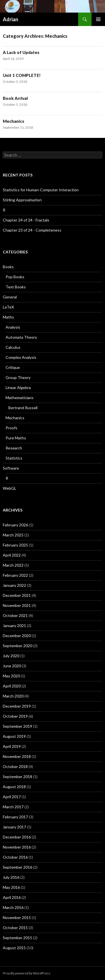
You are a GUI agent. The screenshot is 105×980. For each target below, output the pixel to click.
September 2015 (17, 938)
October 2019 (15, 716)
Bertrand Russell (23, 408)
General (10, 297)
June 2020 (12, 666)
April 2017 (12, 797)
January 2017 (14, 827)
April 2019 (12, 746)
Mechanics (14, 121)
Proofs (11, 428)
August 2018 (14, 787)
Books (8, 267)
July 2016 (11, 877)
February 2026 (15, 525)
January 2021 (14, 626)
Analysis (13, 327)
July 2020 (11, 656)
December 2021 (17, 595)
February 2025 (15, 545)
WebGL (10, 488)
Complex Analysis (21, 357)
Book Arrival (15, 98)
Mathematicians (20, 398)
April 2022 (12, 555)
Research (14, 448)
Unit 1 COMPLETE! (22, 75)
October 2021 (15, 615)
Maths (8, 317)
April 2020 (12, 686)
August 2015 (14, 948)
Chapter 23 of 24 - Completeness (32, 230)
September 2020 (17, 646)
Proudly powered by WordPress (27, 973)
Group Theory (18, 377)
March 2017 (13, 807)
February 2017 (15, 817)
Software (11, 468)
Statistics (14, 458)
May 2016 (11, 887)
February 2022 (15, 575)
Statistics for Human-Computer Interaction (41, 190)
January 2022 (14, 585)
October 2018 (15, 766)
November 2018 (17, 756)
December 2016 (17, 837)
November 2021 (17, 605)
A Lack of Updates (21, 52)
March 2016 (13, 907)
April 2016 (12, 897)
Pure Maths (16, 438)
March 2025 (13, 535)
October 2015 (15, 928)
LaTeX (8, 307)
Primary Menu (98, 19)
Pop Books (15, 277)
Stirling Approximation (22, 200)
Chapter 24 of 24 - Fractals (26, 220)
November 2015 (17, 917)
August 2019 (14, 736)
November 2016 (17, 847)
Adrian (11, 19)
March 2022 (13, 565)
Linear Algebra (18, 387)
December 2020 (17, 636)
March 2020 (13, 696)
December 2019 (17, 706)
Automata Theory (21, 337)
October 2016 (15, 857)
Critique (13, 367)
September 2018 (17, 777)
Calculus (13, 347)
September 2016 (17, 867)
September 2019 (17, 726)
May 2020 (11, 676)
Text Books (16, 287)
